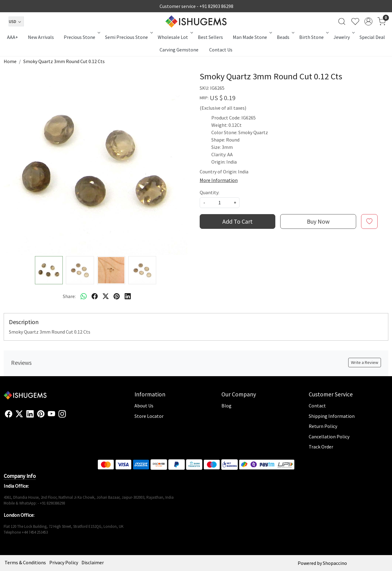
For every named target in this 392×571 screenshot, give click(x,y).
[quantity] (220, 203)
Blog (226, 406)
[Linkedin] (30, 414)
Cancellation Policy (329, 437)
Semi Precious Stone (128, 37)
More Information (219, 180)
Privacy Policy (64, 562)
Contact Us (221, 50)
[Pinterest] (41, 414)
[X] (19, 414)
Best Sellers (210, 37)
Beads (285, 37)
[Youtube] (51, 414)
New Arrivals (41, 37)
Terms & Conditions (25, 562)
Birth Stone (313, 37)
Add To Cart (237, 221)
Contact (317, 406)
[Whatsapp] (84, 296)
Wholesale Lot (175, 37)
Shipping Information (332, 416)
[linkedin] (128, 296)
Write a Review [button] (365, 362)
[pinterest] (117, 296)
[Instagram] (62, 414)
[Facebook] (9, 414)
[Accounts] (368, 21)
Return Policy (323, 426)
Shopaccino (335, 563)
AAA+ (13, 37)
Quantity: (209, 192)
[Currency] (16, 21)
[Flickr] (69, 417)
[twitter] (106, 296)
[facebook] (95, 296)
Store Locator (149, 416)
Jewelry (344, 37)
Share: (69, 296)
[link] (342, 21)
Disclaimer (93, 562)
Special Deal (372, 37)
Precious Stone (81, 37)
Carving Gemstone (179, 50)
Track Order (321, 447)
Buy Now (318, 221)
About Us (144, 406)
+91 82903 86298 (216, 6)
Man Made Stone (252, 37)
